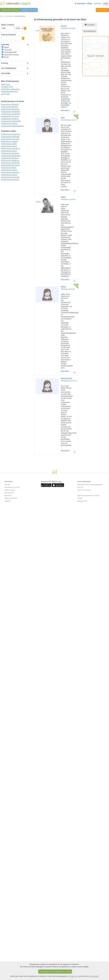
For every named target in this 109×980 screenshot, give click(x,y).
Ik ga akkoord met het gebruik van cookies (55, 971)
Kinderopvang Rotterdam (10, 137)
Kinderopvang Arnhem (9, 170)
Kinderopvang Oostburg (10, 119)
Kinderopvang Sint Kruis (10, 116)
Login (106, 4)
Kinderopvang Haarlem (10, 141)
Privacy (97, 496)
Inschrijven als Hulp (29, 10)
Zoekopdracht (90, 31)
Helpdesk (7, 501)
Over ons (80, 487)
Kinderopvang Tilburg (9, 151)
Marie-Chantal (66, 378)
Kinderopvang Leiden (9, 144)
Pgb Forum (8, 496)
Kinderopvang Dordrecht (10, 180)
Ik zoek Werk (80, 3)
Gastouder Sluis (7, 87)
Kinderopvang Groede (9, 124)
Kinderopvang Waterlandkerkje (12, 126)
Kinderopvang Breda (9, 168)
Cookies (80, 498)
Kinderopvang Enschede (10, 153)
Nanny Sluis (6, 94)
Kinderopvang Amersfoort (11, 149)
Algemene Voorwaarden (85, 496)
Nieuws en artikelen (11, 498)
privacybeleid (93, 976)
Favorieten (90, 25)
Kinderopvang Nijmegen (10, 158)
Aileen (63, 197)
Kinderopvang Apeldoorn (10, 160)
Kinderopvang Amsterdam (11, 134)
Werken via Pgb (10, 490)
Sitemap (7, 485)
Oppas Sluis (6, 84)
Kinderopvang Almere (9, 146)
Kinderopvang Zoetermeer (11, 156)
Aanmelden (97, 3)
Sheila (63, 287)
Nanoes (64, 26)
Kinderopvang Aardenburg (11, 114)
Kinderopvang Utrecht (9, 175)
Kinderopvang (9, 16)
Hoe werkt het (102, 10)
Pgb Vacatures (9, 493)
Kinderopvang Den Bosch (11, 165)
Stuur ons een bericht (84, 490)
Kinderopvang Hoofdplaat (11, 112)
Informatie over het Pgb (12, 487)
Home (2, 16)
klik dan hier (73, 976)
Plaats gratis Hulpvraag (10, 10)
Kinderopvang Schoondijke (11, 121)
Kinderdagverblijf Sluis (9, 91)
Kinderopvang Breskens (10, 104)
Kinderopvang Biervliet (9, 107)
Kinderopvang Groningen (10, 177)
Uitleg (89, 3)
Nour (63, 117)
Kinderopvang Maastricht (10, 172)
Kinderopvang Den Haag (10, 139)
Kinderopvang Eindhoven (10, 163)
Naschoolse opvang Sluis (10, 89)
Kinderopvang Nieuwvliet (10, 109)
